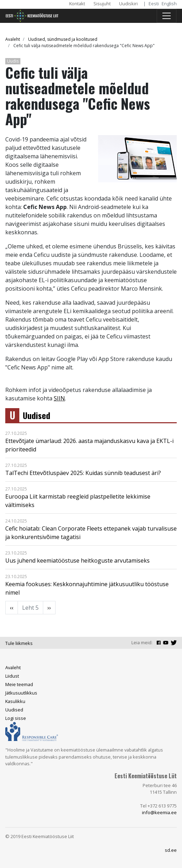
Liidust (12, 676)
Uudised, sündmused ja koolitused (63, 39)
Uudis (13, 61)
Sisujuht (102, 4)
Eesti (154, 4)
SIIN (59, 398)
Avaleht (13, 39)
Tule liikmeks (19, 643)
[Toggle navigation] (167, 16)
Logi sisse (16, 718)
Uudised (37, 415)
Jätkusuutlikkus (21, 693)
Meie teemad (19, 684)
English (169, 4)
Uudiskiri (128, 4)
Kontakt (77, 4)
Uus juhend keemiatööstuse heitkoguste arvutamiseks (77, 560)
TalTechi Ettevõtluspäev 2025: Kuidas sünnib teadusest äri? (83, 473)
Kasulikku (15, 701)
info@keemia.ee (159, 812)
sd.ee (171, 850)
